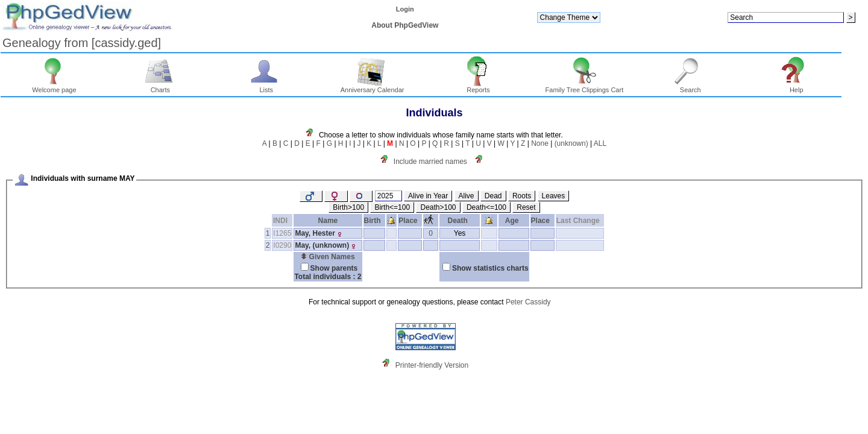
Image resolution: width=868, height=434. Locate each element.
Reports (478, 87)
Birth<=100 (392, 207)
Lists (266, 87)
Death (460, 221)
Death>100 (438, 207)
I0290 (282, 245)
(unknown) (571, 143)
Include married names (430, 162)
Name (328, 221)
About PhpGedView (405, 25)
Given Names (328, 257)
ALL (600, 143)
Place (410, 221)
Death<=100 (486, 207)
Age (514, 221)
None (540, 143)
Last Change (580, 221)
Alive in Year (428, 196)
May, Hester (315, 233)
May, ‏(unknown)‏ (322, 245)
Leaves (554, 196)
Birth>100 (348, 207)
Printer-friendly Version (432, 365)
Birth (375, 221)
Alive (467, 196)
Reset (526, 207)
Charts (161, 87)
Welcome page (54, 87)
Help (797, 87)
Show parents (334, 268)
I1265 (282, 233)
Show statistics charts (490, 268)
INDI (282, 221)
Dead (493, 196)
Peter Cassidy (528, 302)
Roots (522, 196)
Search (690, 87)
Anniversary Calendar (373, 87)
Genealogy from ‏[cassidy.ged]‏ (82, 43)
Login (405, 9)
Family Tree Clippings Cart (585, 87)
